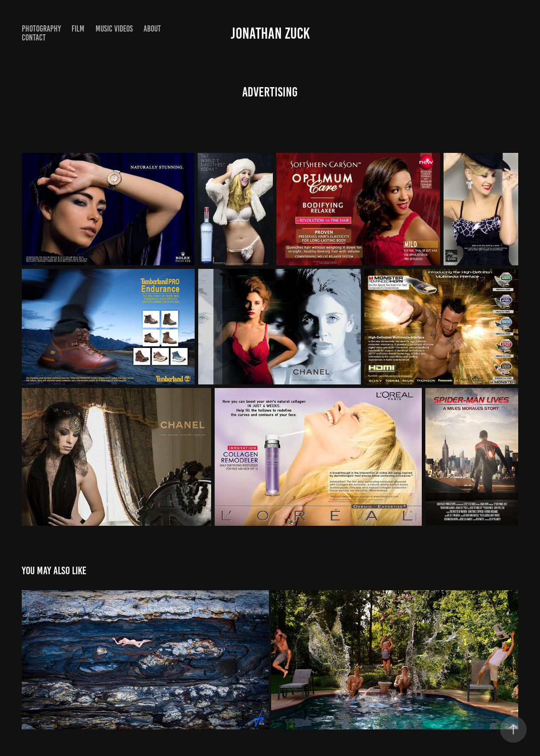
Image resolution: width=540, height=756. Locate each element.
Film (78, 29)
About (152, 29)
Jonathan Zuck (270, 33)
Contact (34, 38)
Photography (41, 29)
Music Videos (114, 29)
